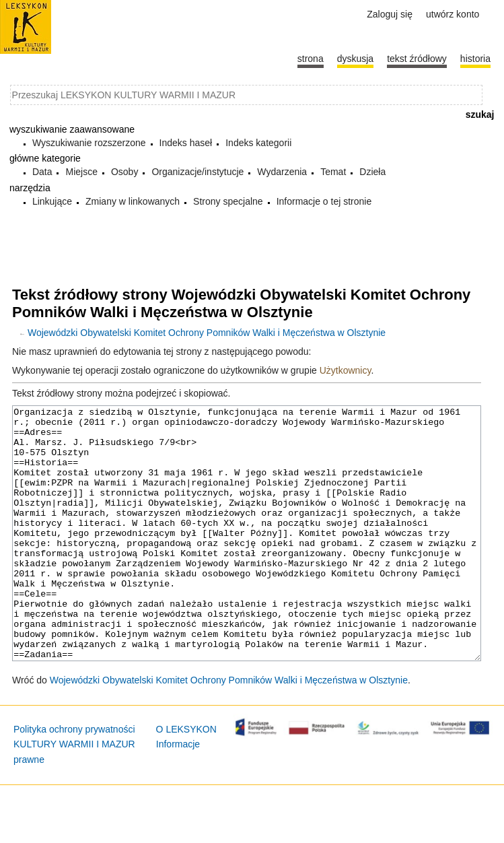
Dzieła (372, 172)
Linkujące (52, 201)
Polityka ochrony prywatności (74, 780)
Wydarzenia (282, 172)
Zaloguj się (390, 14)
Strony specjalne (228, 201)
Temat (333, 172)
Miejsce (81, 172)
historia (475, 59)
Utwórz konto (453, 14)
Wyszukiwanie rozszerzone (89, 143)
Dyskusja (355, 59)
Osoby (124, 172)
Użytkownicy (346, 370)
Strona (311, 59)
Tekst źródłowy (417, 59)
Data (42, 172)
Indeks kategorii (258, 143)
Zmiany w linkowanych (133, 201)
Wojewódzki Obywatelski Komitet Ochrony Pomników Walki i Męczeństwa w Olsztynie (207, 333)
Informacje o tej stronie (324, 201)
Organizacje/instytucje (197, 172)
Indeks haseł (186, 143)
